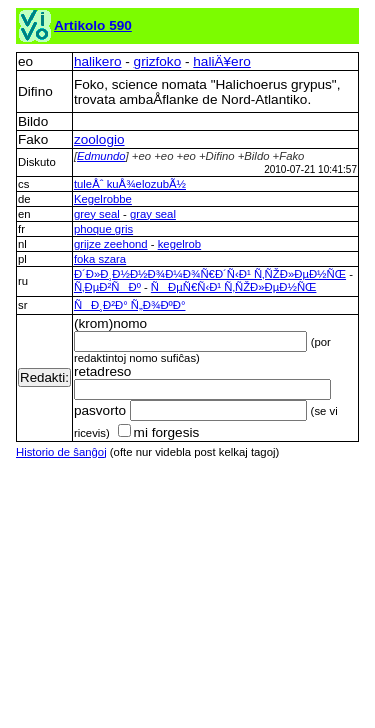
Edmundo (101, 156)
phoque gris (103, 229)
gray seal (153, 214)
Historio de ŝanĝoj (61, 452)
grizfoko (158, 61)
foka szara (100, 259)
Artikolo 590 (93, 25)
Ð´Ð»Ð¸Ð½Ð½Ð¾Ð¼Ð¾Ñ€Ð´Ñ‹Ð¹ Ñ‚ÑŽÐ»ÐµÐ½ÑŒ (210, 274)
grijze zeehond (111, 244)
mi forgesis (159, 432)
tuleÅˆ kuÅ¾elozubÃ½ (130, 184)
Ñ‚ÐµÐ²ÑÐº (107, 287)
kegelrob (179, 244)
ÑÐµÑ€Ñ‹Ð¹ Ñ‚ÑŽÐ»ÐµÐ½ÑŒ (234, 287)
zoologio (99, 139)
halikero (98, 61)
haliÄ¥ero (221, 61)
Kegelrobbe (103, 199)
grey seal (97, 214)
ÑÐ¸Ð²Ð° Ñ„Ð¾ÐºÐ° (130, 305)
